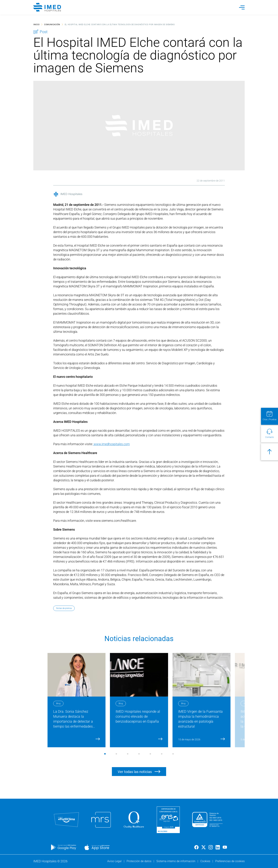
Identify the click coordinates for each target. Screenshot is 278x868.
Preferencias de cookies (230, 861)
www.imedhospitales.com (111, 444)
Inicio (36, 24)
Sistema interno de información (176, 861)
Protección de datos (139, 861)
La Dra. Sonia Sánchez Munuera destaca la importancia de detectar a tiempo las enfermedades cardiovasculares (74, 721)
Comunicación (52, 24)
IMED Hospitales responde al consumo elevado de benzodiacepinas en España (138, 716)
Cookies (206, 861)
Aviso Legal (115, 861)
